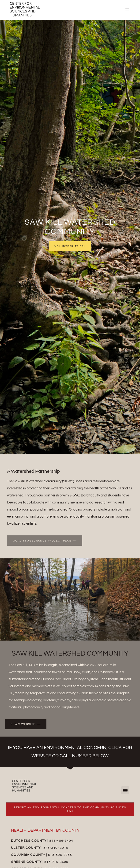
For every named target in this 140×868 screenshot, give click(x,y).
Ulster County (26, 848)
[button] (127, 10)
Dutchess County (29, 841)
